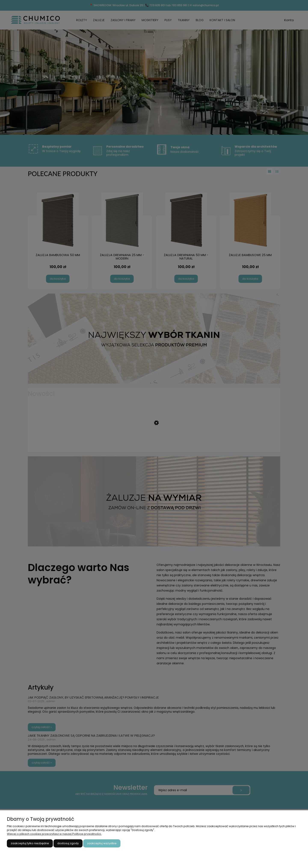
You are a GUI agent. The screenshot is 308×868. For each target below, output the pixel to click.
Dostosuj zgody (68, 843)
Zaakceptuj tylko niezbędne (30, 843)
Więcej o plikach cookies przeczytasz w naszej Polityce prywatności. (54, 834)
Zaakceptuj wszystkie (102, 843)
